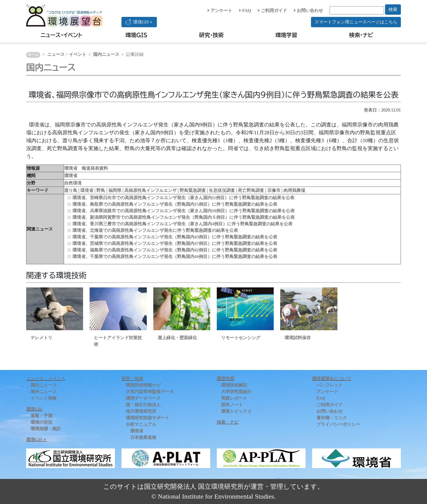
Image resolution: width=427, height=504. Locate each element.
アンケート (220, 10)
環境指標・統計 (46, 429)
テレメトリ (41, 338)
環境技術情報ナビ (143, 385)
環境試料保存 (298, 338)
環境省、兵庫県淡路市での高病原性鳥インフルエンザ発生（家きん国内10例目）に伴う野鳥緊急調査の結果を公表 (184, 211)
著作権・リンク (332, 418)
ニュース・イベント (61, 35)
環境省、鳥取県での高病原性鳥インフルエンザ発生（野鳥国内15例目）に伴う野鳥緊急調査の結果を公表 (175, 204)
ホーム (33, 55)
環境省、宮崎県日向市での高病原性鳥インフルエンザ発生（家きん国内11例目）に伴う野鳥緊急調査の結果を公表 (183, 198)
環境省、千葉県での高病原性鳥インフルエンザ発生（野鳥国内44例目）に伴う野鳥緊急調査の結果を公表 (175, 256)
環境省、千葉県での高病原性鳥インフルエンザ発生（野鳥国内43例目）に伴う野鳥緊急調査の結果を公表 (175, 237)
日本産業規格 (143, 437)
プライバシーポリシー (338, 424)
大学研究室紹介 (236, 392)
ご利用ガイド (272, 10)
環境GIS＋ (139, 22)
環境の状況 (41, 422)
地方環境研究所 (141, 411)
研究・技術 (211, 35)
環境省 (71, 176)
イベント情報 (44, 398)
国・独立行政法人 (143, 405)
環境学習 (286, 35)
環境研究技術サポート (148, 418)
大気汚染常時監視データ (150, 392)
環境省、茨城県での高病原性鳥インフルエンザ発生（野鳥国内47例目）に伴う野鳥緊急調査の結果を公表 (175, 243)
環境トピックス (236, 411)
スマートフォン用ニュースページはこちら (356, 22)
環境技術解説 (234, 385)
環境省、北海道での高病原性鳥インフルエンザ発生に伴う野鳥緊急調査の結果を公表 (155, 230)
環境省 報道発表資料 (86, 168)
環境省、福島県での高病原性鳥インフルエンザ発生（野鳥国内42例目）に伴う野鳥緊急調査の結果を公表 (175, 250)
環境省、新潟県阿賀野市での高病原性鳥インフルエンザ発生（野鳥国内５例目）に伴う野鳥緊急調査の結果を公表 (184, 217)
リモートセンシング (241, 338)
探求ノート (232, 405)
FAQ (245, 10)
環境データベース (143, 398)
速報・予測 (41, 416)
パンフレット (330, 385)
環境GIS (137, 35)
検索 (393, 9)
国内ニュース (106, 54)
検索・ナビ (361, 35)
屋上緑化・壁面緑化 (177, 338)
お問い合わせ (308, 10)
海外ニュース (44, 392)
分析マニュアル (141, 424)
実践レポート (234, 398)
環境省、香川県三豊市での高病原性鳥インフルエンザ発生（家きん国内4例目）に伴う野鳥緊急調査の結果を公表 (182, 224)
